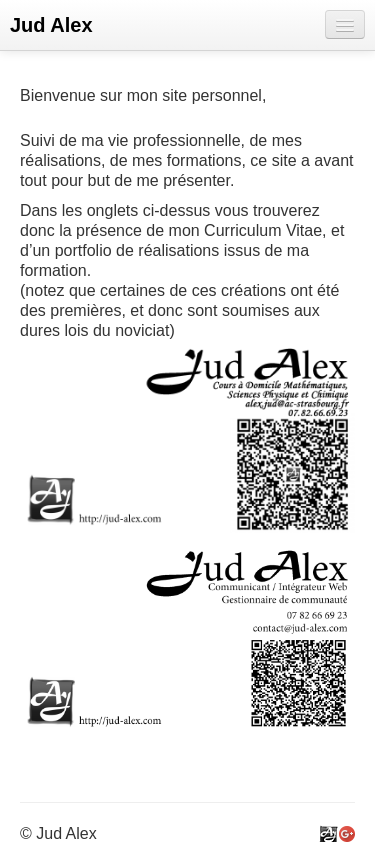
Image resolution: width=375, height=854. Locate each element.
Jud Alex (51, 25)
